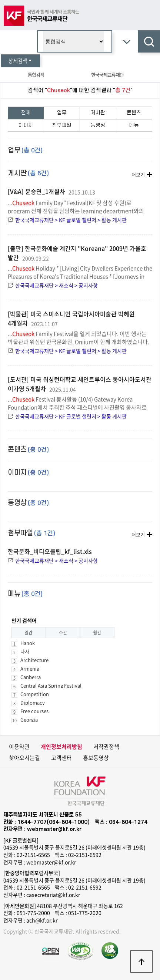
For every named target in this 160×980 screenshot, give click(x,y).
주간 (63, 633)
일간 (29, 633)
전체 (26, 113)
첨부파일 (62, 125)
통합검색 (36, 75)
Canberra (31, 677)
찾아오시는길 (24, 758)
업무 (62, 113)
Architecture (34, 660)
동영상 (98, 125)
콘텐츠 (134, 113)
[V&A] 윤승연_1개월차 (36, 191)
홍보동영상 (96, 758)
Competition (35, 694)
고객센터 (61, 758)
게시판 (98, 113)
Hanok (28, 643)
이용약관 (19, 747)
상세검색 (20, 61)
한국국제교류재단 (107, 75)
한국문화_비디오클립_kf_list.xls (50, 551)
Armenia (30, 668)
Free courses (34, 711)
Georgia (29, 719)
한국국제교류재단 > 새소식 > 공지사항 (56, 285)
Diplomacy (33, 702)
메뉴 (134, 125)
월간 (97, 633)
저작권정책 (106, 747)
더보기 (138, 174)
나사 (25, 651)
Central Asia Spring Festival (51, 685)
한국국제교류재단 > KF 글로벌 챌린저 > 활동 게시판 (71, 220)
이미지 (26, 125)
